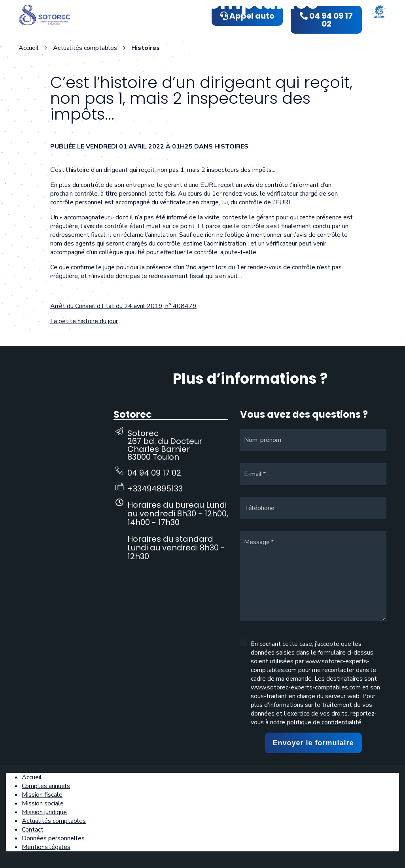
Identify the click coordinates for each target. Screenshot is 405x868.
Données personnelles (53, 838)
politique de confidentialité (324, 722)
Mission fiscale (42, 795)
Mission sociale (43, 803)
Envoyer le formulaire (313, 743)
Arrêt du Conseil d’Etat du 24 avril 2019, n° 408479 (123, 306)
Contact (33, 830)
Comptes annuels (46, 786)
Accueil (29, 48)
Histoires (231, 147)
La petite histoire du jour (84, 321)
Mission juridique (44, 812)
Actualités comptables (54, 821)
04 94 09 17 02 (154, 473)
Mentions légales (46, 847)
